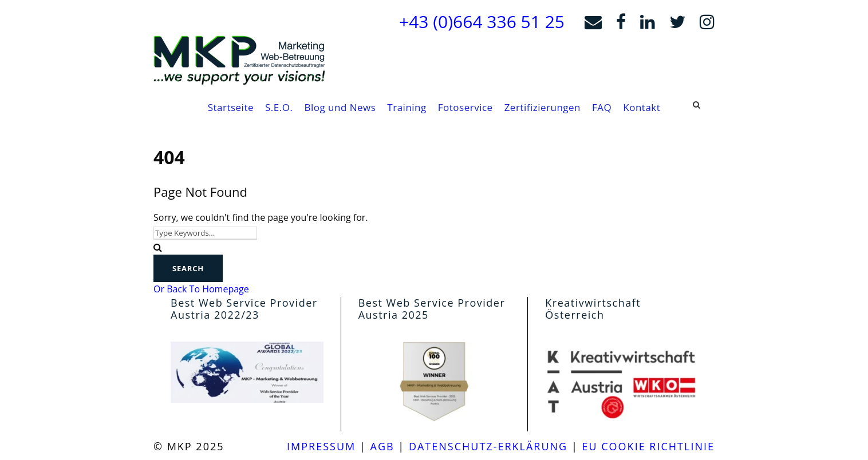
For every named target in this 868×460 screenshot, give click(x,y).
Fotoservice (465, 107)
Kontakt (642, 107)
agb (382, 446)
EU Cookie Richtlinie (648, 446)
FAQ (602, 107)
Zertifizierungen (542, 107)
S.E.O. (279, 107)
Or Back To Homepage (201, 289)
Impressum (321, 446)
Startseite (231, 107)
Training (407, 107)
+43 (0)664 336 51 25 (482, 21)
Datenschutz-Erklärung (488, 446)
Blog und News (340, 107)
